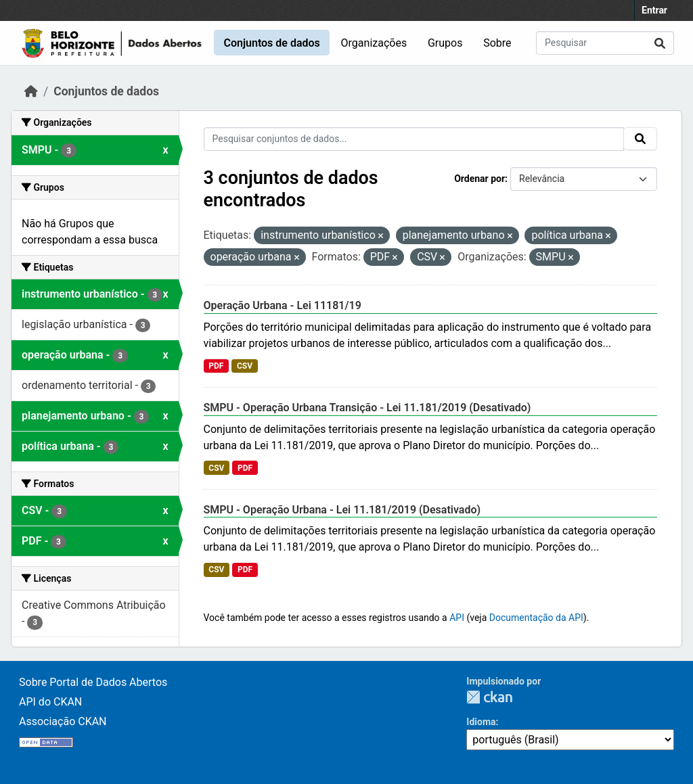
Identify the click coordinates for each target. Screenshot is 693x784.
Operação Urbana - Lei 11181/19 (283, 305)
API (457, 618)
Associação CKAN (63, 721)
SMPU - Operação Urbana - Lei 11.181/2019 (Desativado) (342, 510)
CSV (245, 366)
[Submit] (660, 43)
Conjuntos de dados (271, 43)
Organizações (374, 43)
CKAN (489, 697)
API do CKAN (50, 702)
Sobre (497, 43)
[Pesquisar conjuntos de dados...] (605, 43)
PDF (216, 366)
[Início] (31, 91)
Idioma (481, 722)
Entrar (654, 10)
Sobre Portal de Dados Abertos (93, 682)
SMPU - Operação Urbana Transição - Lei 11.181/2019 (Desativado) (367, 408)
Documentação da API (536, 618)
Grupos (445, 43)
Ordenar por (479, 179)
